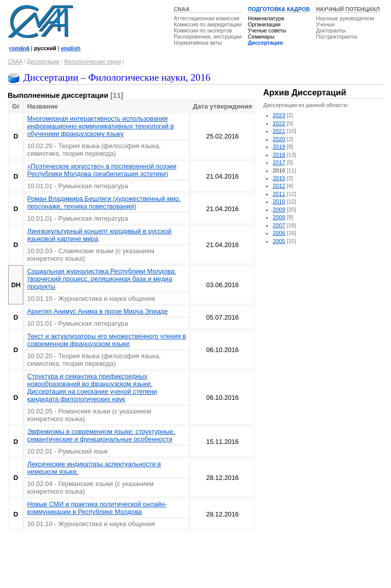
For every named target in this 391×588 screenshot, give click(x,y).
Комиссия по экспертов (203, 30)
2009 (279, 210)
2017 (279, 162)
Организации (264, 24)
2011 (279, 194)
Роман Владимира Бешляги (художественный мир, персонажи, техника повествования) (104, 202)
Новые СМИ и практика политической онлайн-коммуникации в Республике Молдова (97, 508)
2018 (279, 155)
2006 (279, 233)
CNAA (182, 9)
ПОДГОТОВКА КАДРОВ (279, 9)
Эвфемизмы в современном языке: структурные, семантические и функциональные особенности (101, 435)
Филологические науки (92, 61)
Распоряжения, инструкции (208, 37)
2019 (279, 147)
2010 (279, 201)
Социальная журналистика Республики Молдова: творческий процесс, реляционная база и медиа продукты (101, 279)
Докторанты (331, 30)
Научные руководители (345, 18)
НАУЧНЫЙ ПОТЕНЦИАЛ (348, 9)
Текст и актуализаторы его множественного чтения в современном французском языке (106, 340)
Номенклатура (266, 18)
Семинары (261, 37)
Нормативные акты (198, 43)
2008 (279, 217)
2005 (279, 241)
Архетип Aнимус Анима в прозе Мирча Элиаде (97, 311)
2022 (279, 123)
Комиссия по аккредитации (207, 24)
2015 (279, 178)
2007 (279, 225)
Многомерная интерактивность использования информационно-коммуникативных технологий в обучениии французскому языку (100, 126)
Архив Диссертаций (304, 93)
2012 (279, 186)
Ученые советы (267, 30)
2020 (279, 139)
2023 (279, 115)
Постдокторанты (336, 37)
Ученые (325, 24)
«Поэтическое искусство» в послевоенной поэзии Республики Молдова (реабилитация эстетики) (102, 170)
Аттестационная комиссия (206, 18)
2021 (279, 131)
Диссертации (265, 43)
